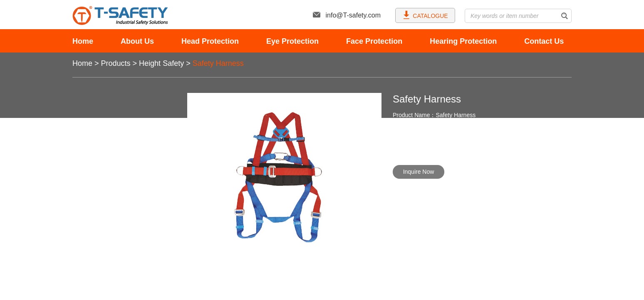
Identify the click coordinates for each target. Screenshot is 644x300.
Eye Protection (292, 41)
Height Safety (161, 63)
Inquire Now (419, 172)
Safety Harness (218, 63)
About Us (137, 41)
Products (116, 63)
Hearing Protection (463, 41)
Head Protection (210, 41)
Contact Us (544, 41)
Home (83, 41)
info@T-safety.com (347, 15)
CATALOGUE (425, 15)
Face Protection (374, 41)
